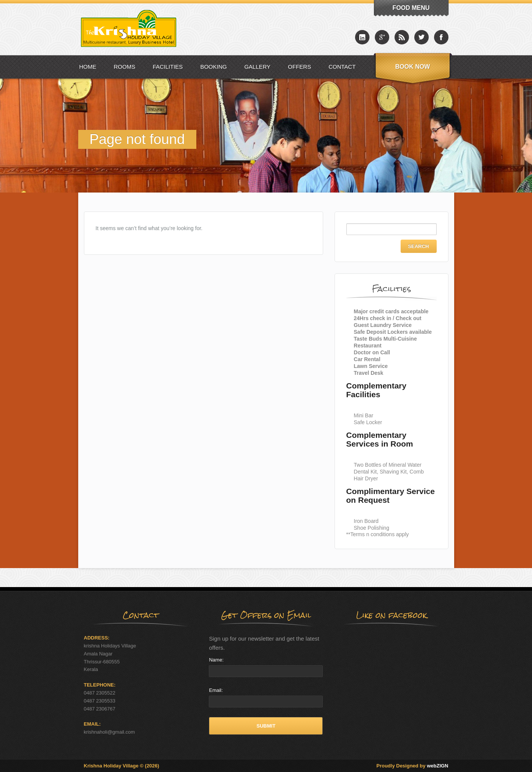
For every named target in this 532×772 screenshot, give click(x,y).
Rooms (125, 67)
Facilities (168, 67)
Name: (216, 660)
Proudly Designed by (412, 766)
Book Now (413, 67)
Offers (299, 67)
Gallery (257, 67)
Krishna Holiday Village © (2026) (122, 766)
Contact (342, 67)
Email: (216, 690)
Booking (213, 67)
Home (88, 67)
